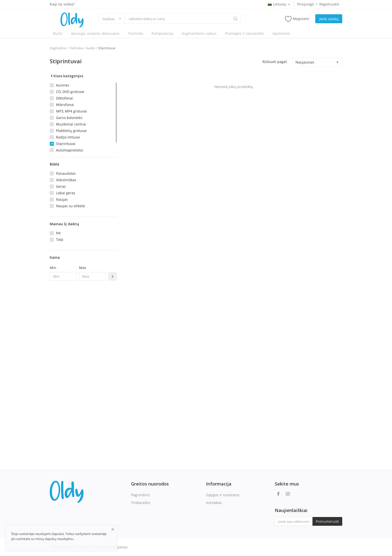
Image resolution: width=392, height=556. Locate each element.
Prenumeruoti (327, 521)
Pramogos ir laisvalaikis (244, 33)
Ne (58, 233)
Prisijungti (305, 4)
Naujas (62, 199)
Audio (90, 48)
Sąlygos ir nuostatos (223, 495)
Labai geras (66, 193)
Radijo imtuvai (68, 137)
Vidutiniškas (66, 180)
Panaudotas (66, 173)
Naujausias (305, 62)
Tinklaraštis (141, 503)
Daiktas (109, 19)
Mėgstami (297, 19)
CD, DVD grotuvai (70, 92)
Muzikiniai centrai (71, 124)
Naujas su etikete (70, 206)
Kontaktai (214, 503)
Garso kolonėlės (69, 118)
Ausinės (63, 85)
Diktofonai (64, 98)
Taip (60, 239)
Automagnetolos (70, 150)
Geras (61, 186)
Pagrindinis (58, 48)
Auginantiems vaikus (199, 33)
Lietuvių (279, 4)
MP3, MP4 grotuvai (71, 111)
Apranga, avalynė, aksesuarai (95, 33)
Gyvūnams (281, 33)
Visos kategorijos (66, 76)
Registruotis (329, 4)
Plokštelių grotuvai (71, 131)
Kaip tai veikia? (62, 4)
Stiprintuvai (107, 48)
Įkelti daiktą (329, 19)
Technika (135, 33)
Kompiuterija (162, 33)
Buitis (58, 33)
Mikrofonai (65, 105)
